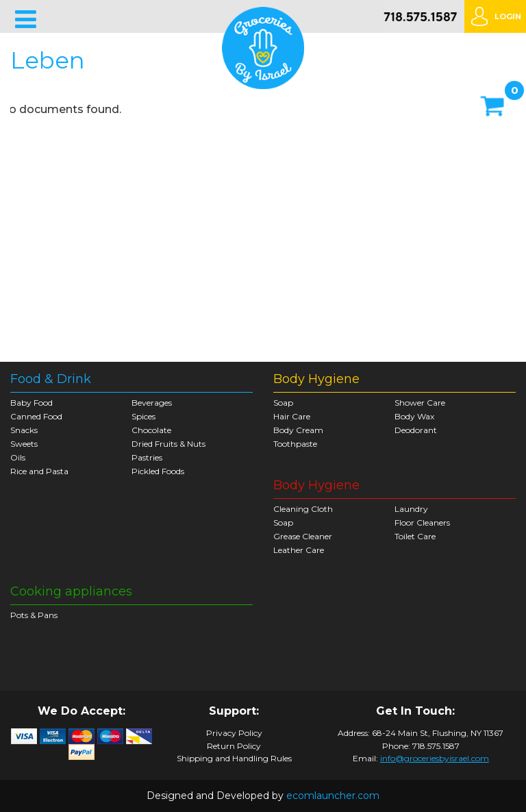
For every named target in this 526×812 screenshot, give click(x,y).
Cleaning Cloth (303, 509)
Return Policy (234, 746)
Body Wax (414, 416)
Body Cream (298, 430)
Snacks (24, 430)
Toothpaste (295, 444)
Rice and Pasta (39, 471)
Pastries (147, 457)
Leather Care (299, 550)
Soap (283, 403)
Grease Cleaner (303, 536)
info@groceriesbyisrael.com (435, 758)
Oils (18, 457)
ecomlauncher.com (333, 796)
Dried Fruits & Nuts (168, 444)
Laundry (411, 509)
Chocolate (151, 430)
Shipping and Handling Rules (234, 759)
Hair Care (292, 416)
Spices (143, 416)
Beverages (152, 403)
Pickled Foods (158, 471)
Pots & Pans (34, 615)
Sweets (24, 444)
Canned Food (36, 416)
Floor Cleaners (422, 522)
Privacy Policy (234, 733)
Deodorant (416, 430)
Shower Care (420, 403)
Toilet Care (415, 536)
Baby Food (32, 403)
